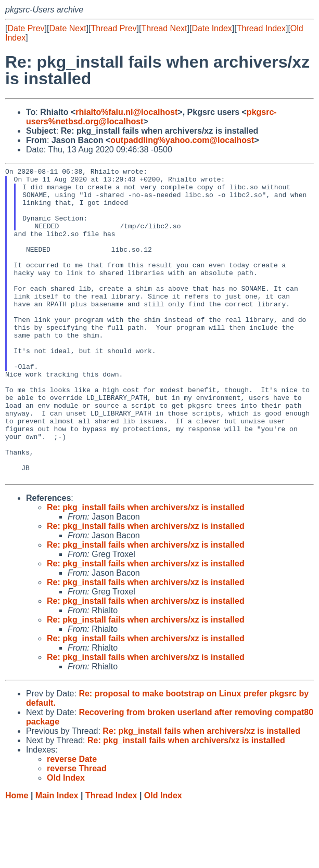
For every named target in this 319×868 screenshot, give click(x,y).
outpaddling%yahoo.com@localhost (182, 140)
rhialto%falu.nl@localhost (126, 112)
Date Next (67, 28)
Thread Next (164, 28)
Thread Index (261, 28)
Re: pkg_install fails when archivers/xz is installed (146, 570)
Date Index (212, 28)
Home (17, 858)
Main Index (57, 858)
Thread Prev (114, 28)
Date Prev (26, 28)
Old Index (163, 858)
